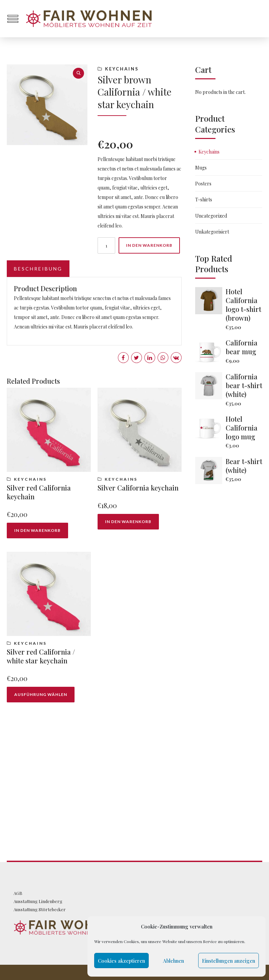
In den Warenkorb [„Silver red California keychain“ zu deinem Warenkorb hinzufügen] (37, 530)
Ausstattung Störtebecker (40, 909)
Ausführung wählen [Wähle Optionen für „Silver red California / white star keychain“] (41, 694)
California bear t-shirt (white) (244, 385)
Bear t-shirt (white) (244, 466)
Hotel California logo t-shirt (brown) (243, 305)
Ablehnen (173, 961)
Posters (203, 184)
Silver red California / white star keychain (41, 656)
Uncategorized (211, 216)
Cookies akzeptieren (121, 961)
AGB (18, 893)
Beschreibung (38, 269)
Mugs (201, 168)
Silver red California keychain (39, 492)
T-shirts (204, 199)
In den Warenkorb (149, 245)
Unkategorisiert (212, 232)
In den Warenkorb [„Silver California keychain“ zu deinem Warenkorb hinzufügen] (128, 522)
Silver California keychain (138, 488)
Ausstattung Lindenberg (38, 901)
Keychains (122, 69)
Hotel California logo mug (242, 428)
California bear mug (242, 347)
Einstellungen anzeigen (229, 961)
